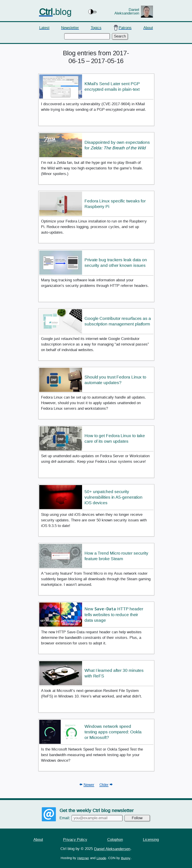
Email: (91, 818)
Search (120, 36)
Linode (101, 858)
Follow (137, 818)
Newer (89, 785)
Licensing (151, 839)
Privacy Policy (75, 839)
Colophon (115, 839)
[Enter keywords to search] (87, 36)
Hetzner (83, 858)
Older (104, 785)
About (148, 28)
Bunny (126, 858)
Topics (96, 28)
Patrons (125, 28)
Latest (44, 28)
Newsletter (70, 28)
